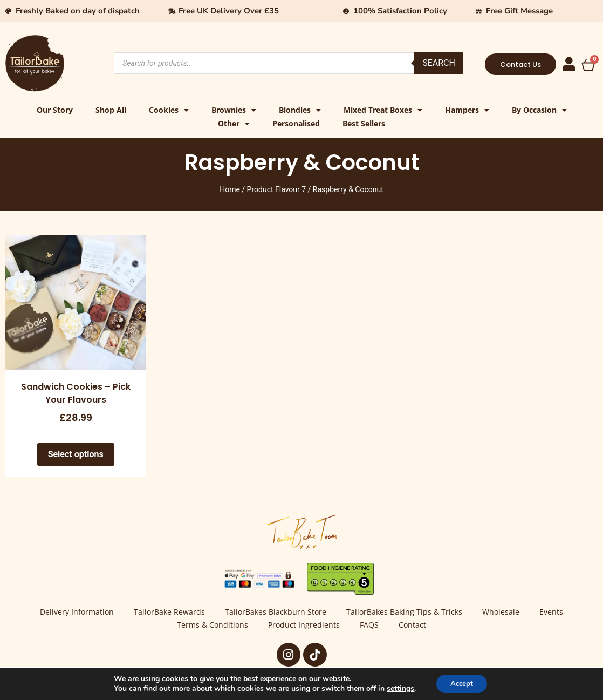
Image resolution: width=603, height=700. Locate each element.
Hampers (467, 110)
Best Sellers (364, 123)
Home (230, 189)
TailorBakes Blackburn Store (275, 612)
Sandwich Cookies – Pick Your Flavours (76, 393)
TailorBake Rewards (166, 612)
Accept (462, 683)
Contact (417, 626)
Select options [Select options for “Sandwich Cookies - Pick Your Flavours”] (76, 454)
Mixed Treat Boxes (383, 110)
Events (558, 612)
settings (398, 688)
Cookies (169, 110)
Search (439, 63)
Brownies (234, 110)
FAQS (371, 626)
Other (234, 123)
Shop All (111, 110)
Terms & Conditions (209, 626)
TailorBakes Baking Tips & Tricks (406, 612)
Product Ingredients (303, 626)
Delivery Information (70, 612)
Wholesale (505, 612)
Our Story (55, 110)
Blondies (300, 110)
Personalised (296, 123)
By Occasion (539, 110)
